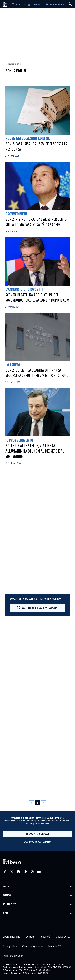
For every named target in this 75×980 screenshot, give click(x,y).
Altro (6, 913)
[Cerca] (70, 4)
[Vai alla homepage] (5, 4)
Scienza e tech (10, 905)
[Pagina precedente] (31, 803)
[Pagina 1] (37, 803)
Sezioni (6, 887)
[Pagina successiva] (44, 803)
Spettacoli (8, 896)
